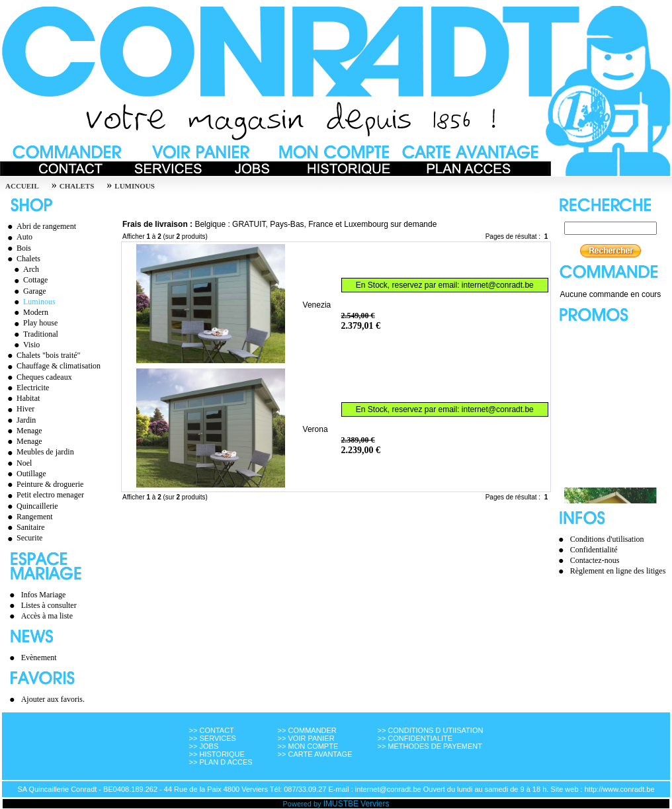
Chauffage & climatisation (52, 366)
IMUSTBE (341, 804)
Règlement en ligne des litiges (618, 571)
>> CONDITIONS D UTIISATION (430, 730)
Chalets (77, 186)
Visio (25, 345)
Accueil (22, 186)
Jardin (20, 420)
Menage (23, 431)
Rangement (28, 517)
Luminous (135, 186)
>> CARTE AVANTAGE (315, 754)
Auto (18, 237)
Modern (29, 312)
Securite (23, 538)
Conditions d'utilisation (607, 539)
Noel (18, 463)
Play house (34, 323)
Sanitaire (24, 527)
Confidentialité (594, 550)
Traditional (34, 334)
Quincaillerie (31, 506)
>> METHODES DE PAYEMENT (430, 746)
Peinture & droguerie (44, 484)
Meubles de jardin (39, 452)
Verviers (375, 804)
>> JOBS (204, 746)
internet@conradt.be (498, 285)
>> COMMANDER (307, 730)
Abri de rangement (40, 226)
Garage (28, 291)
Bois (18, 248)
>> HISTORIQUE (217, 754)
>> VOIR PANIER (306, 738)
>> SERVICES (213, 738)
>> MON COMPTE (308, 746)
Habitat (22, 398)
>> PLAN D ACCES (221, 762)
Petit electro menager (44, 495)
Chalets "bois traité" (42, 355)
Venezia (317, 305)
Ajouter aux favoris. (53, 699)
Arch (25, 269)
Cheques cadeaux (38, 377)
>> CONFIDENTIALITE (415, 738)
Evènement (39, 658)
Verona (315, 429)
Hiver (19, 409)
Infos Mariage (44, 595)
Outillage (25, 474)
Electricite (26, 388)
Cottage (29, 280)
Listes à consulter (49, 605)
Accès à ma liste (47, 616)
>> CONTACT (212, 730)
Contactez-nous (595, 560)
